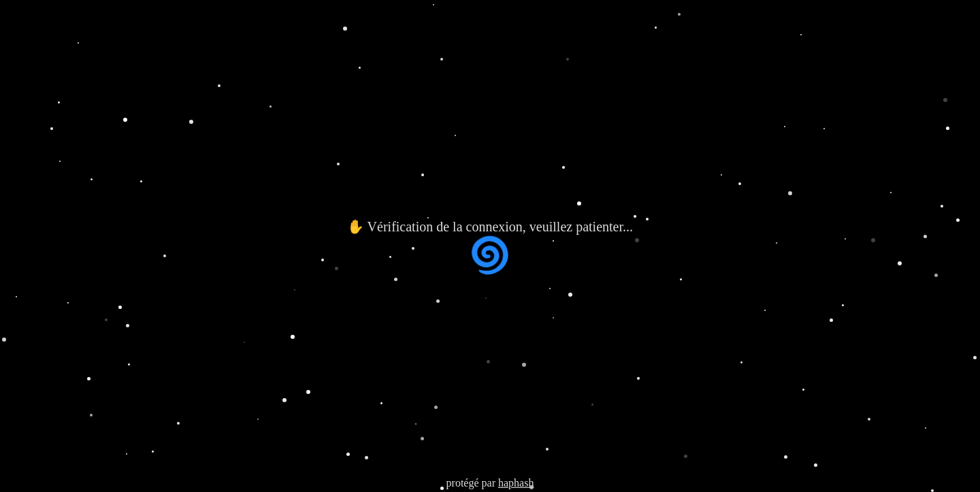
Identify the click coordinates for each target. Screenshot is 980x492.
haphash (516, 483)
